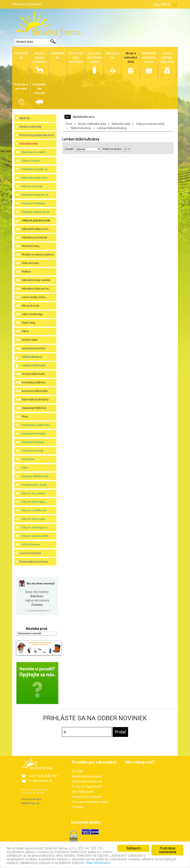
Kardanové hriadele (34, 434)
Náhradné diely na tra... (36, 178)
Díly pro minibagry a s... (36, 527)
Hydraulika (28, 459)
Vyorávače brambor (34, 348)
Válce (25, 331)
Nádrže (25, 118)
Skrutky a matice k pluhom (38, 254)
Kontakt (78, 771)
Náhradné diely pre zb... (36, 195)
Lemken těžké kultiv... (35, 365)
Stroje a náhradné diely (92, 124)
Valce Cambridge (32, 314)
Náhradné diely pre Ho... (36, 289)
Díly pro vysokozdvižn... (36, 536)
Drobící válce (30, 340)
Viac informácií (98, 863)
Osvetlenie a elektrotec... (37, 425)
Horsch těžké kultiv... (34, 374)
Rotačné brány (31, 246)
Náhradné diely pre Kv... (36, 229)
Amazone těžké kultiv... (36, 391)
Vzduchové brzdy (32, 451)
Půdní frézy (29, 323)
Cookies (78, 807)
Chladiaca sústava (33, 442)
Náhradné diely (29, 144)
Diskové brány (30, 263)
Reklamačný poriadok (87, 776)
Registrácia (35, 4)
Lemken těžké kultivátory (112, 128)
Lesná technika (30, 553)
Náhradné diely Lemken (36, 280)
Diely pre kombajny (33, 203)
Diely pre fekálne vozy (35, 476)
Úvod (69, 124)
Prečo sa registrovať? (87, 787)
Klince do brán (31, 306)
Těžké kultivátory (32, 357)
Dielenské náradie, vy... (35, 169)
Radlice (26, 272)
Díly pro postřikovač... (35, 510)
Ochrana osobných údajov (90, 802)
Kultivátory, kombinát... (35, 237)
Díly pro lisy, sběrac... (34, 493)
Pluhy (25, 417)
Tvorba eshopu (31, 799)
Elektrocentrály (30, 127)
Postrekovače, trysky (34, 485)
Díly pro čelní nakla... (34, 502)
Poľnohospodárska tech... (38, 135)
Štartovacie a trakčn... (35, 152)
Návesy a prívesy (32, 186)
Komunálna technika (34, 562)
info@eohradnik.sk (40, 781)
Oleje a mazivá (31, 161)
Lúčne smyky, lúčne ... (35, 297)
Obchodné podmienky (87, 781)
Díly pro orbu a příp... (34, 519)
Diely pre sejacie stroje (36, 212)
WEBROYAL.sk (30, 803)
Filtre (25, 468)
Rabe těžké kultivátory (35, 399)
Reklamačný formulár (87, 797)
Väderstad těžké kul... (35, 408)
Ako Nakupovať (83, 792)
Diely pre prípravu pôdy (36, 220)
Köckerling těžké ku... (35, 382)
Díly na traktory (31, 544)
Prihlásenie (19, 4)
